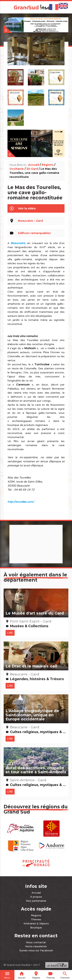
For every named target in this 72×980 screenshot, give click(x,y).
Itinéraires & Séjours (36, 924)
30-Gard (32, 169)
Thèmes (36, 919)
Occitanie (17, 169)
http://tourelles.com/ (21, 502)
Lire (10, 633)
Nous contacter (36, 942)
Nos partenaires (36, 901)
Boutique (36, 928)
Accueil (34, 165)
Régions (48, 165)
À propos (36, 897)
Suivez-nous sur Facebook (36, 950)
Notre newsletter (36, 946)
